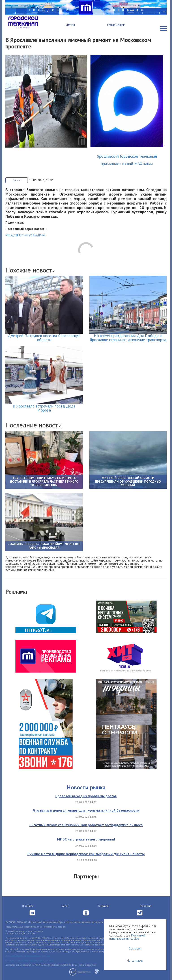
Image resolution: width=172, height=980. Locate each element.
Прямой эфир (116, 25)
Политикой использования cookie (127, 937)
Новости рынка (86, 787)
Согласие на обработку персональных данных (29, 960)
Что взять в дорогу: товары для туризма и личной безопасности (86, 810)
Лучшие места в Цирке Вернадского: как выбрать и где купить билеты (86, 854)
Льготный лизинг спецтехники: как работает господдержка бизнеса (86, 825)
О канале (28, 906)
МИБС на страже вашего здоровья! (86, 839)
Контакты (103, 906)
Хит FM (70, 25)
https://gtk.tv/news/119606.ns (25, 235)
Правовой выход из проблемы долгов (86, 796)
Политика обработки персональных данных (28, 956)
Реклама (146, 906)
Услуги (66, 906)
